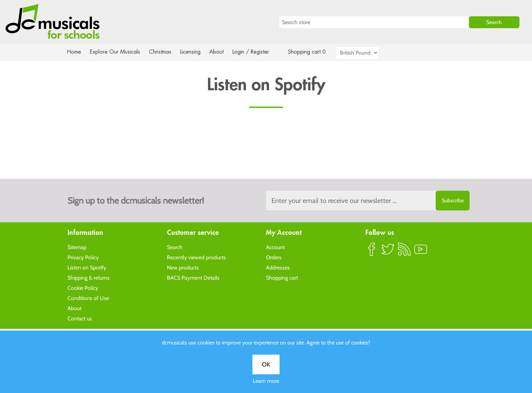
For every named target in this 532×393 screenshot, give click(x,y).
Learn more (266, 381)
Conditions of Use (88, 298)
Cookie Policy (83, 288)
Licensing (195, 52)
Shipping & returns (89, 277)
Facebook (372, 252)
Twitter (388, 252)
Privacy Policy (83, 257)
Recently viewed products (196, 257)
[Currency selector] (365, 53)
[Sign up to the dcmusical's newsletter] (368, 201)
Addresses (278, 267)
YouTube (421, 252)
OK (266, 364)
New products (183, 267)
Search (175, 247)
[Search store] (374, 22)
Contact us (80, 318)
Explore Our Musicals (116, 52)
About (223, 52)
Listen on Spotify (87, 267)
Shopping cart (282, 277)
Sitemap (77, 247)
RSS (404, 252)
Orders (274, 257)
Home (74, 52)
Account (275, 247)
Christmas (163, 52)
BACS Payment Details (193, 277)
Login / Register (258, 52)
